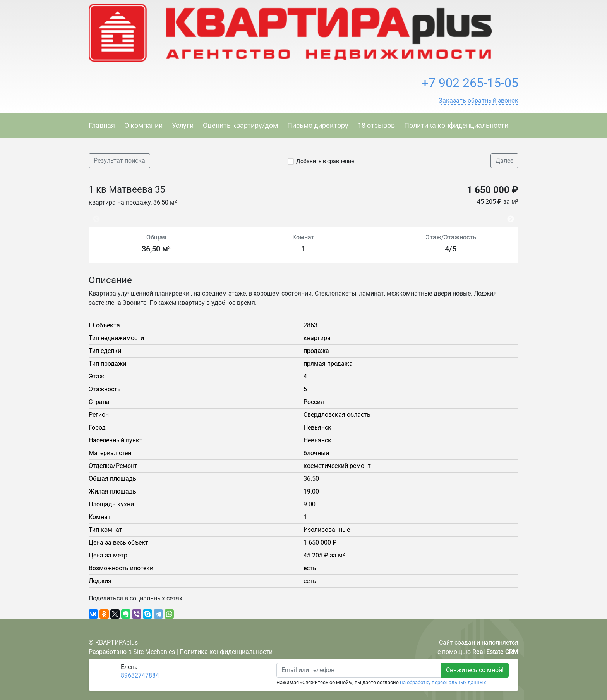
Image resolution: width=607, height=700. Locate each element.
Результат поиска (119, 161)
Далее (504, 161)
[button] (478, 101)
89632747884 (140, 675)
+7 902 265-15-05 (470, 83)
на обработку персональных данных (443, 682)
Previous (93, 215)
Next (513, 215)
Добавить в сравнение (325, 161)
